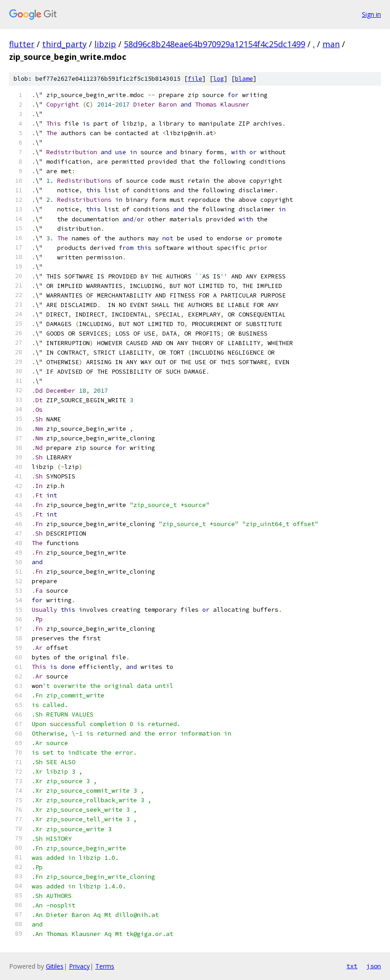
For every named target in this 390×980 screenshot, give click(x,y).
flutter (22, 44)
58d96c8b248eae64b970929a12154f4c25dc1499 (214, 44)
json (374, 966)
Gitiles (55, 966)
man (331, 44)
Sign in (371, 14)
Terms (105, 966)
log (219, 79)
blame (244, 79)
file (195, 79)
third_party (64, 44)
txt (352, 966)
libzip (105, 44)
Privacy (79, 966)
